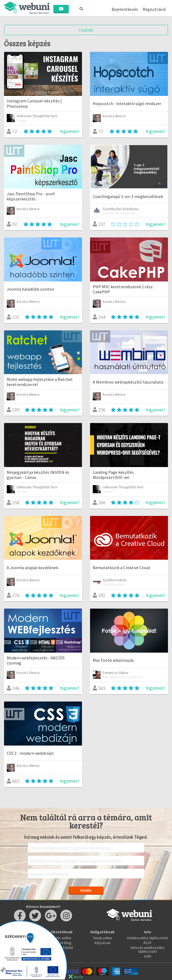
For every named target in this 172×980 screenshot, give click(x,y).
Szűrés (86, 30)
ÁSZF (148, 943)
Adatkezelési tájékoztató (147, 938)
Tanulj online (102, 938)
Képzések (103, 943)
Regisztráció (154, 9)
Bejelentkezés (125, 9)
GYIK (148, 956)
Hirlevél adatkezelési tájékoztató (147, 949)
